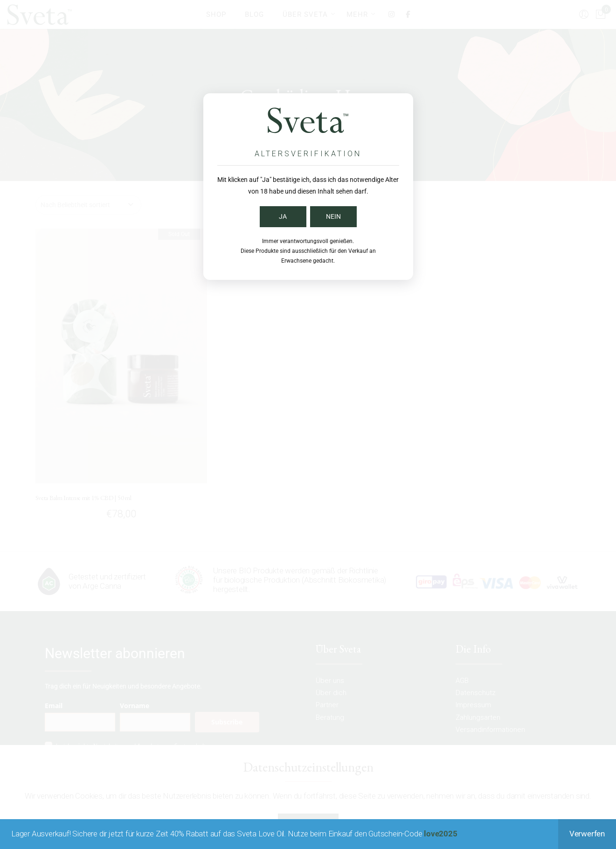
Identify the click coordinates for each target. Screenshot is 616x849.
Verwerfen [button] (587, 834)
